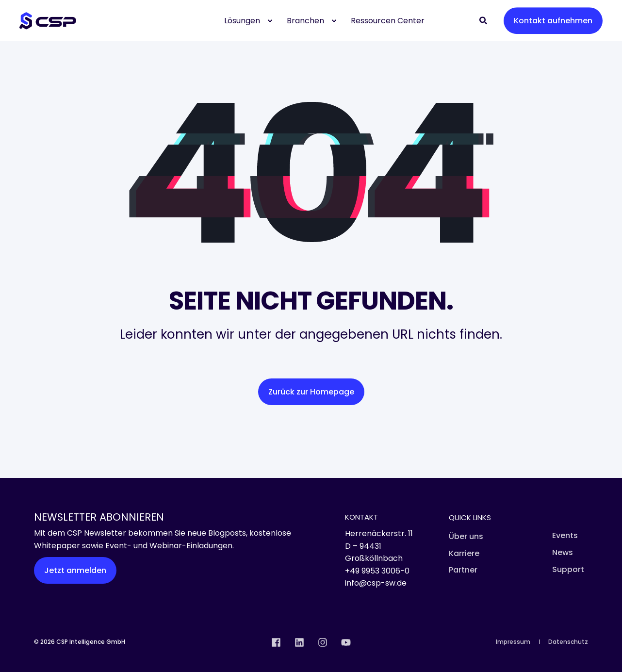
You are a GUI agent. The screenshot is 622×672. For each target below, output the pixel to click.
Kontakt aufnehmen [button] (553, 21)
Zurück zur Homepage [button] (311, 392)
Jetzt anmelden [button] (75, 570)
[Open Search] (484, 20)
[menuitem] (270, 21)
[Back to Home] (48, 21)
